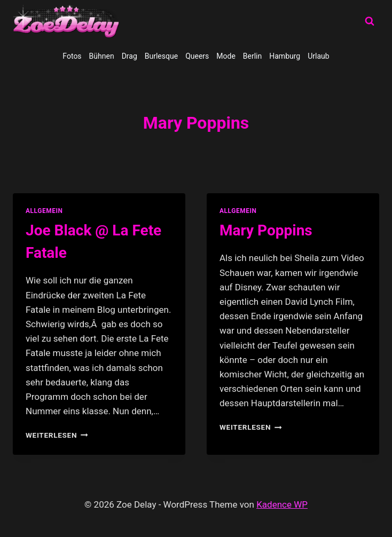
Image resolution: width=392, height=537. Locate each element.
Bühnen (102, 56)
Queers (197, 56)
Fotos (72, 56)
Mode (226, 56)
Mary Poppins (266, 230)
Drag (130, 56)
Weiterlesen (57, 435)
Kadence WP (282, 504)
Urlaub (318, 56)
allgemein (44, 211)
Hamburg (285, 56)
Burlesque (161, 56)
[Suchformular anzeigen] (370, 21)
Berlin (252, 56)
